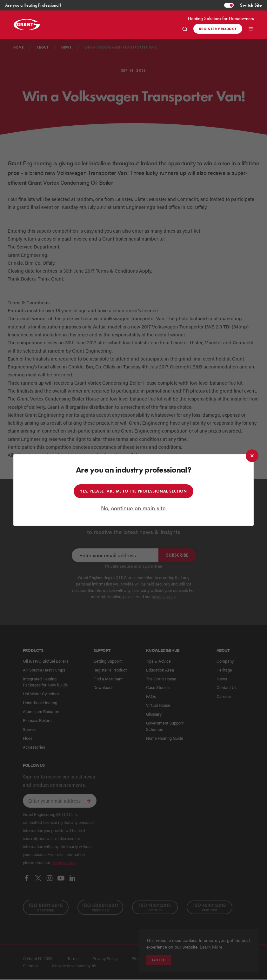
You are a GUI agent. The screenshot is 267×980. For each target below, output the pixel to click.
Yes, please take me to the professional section (133, 491)
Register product (218, 29)
